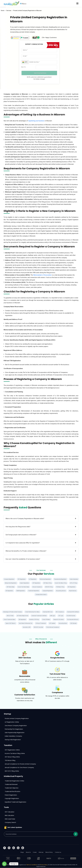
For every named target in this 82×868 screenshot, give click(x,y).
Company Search (10, 823)
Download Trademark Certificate (54, 616)
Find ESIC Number (7, 620)
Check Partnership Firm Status (40, 612)
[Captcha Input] (46, 67)
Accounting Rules (15, 627)
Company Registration (13, 579)
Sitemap (41, 852)
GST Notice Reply (34, 587)
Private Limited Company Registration (17, 719)
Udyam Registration (43, 583)
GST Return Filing (68, 583)
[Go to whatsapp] (4, 864)
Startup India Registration (28, 583)
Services (9, 11)
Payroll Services (40, 595)
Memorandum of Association (42, 275)
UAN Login (68, 616)
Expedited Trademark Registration (16, 802)
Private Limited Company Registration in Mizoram (27, 11)
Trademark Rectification (13, 792)
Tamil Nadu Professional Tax (44, 623)
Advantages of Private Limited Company (19, 612)
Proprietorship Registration (68, 579)
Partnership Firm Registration (14, 729)
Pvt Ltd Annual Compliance (65, 627)
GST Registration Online (12, 750)
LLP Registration (38, 579)
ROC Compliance (69, 612)
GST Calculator (10, 812)
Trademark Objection (12, 788)
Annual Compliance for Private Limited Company (20, 764)
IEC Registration (32, 591)
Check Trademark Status (21, 620)
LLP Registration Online (12, 722)
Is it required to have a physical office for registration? (41, 543)
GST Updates (72, 623)
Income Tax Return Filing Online (15, 754)
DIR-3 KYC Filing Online (12, 771)
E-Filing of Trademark (60, 623)
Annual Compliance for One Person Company (19, 768)
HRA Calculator (9, 816)
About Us (28, 852)
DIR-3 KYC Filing (75, 587)
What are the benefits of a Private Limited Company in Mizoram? (41, 551)
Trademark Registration (58, 591)
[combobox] (25, 62)
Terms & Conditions (32, 865)
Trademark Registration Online (14, 781)
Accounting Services (28, 595)
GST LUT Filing (23, 587)
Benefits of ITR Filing (47, 620)
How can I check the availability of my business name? (41, 559)
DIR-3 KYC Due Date (50, 627)
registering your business (36, 121)
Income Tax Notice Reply (48, 587)
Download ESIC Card (56, 612)
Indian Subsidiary (14, 583)
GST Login (76, 616)
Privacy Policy (44, 865)
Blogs (22, 852)
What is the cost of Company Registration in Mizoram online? (41, 519)
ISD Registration (35, 620)
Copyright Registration (73, 591)
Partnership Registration (52, 579)
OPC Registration (26, 579)
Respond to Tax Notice (74, 620)
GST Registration (56, 583)
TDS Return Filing (8, 591)
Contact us (58, 852)
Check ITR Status (60, 620)
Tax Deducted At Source (13, 623)
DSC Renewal (27, 627)
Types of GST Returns (28, 623)
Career (35, 852)
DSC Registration (20, 591)
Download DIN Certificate (10, 616)
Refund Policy (49, 852)
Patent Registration (11, 795)
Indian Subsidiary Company (13, 736)
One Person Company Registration (16, 726)
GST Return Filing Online (12, 757)
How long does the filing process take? (41, 527)
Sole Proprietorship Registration (15, 733)
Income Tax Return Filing (10, 587)
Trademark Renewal (11, 784)
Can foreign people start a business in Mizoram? (41, 535)
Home (3, 11)
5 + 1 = (24, 67)
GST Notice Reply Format (36, 616)
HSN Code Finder (10, 819)
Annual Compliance (62, 587)
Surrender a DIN (37, 627)
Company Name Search (54, 595)
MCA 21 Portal (23, 616)
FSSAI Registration (44, 591)
